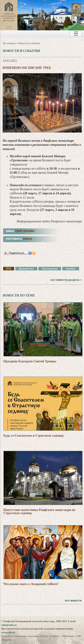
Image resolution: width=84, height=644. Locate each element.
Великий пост (26, 269)
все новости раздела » (66, 280)
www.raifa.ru (8, 632)
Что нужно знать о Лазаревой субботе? (31, 584)
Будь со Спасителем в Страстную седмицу (34, 436)
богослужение (50, 269)
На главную (9, 43)
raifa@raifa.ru (9, 625)
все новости (73, 600)
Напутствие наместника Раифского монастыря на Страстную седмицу (39, 511)
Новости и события (29, 43)
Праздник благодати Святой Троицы (30, 361)
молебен (71, 269)
